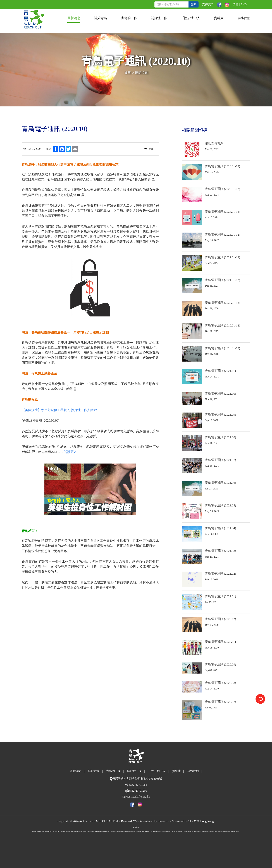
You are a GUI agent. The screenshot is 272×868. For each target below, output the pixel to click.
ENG (244, 4)
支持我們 (208, 4)
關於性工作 (159, 18)
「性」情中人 (190, 18)
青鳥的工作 (129, 18)
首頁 (127, 73)
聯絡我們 (244, 18)
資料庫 (219, 18)
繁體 (235, 4)
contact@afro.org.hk (138, 797)
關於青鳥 (101, 18)
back (149, 149)
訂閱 (194, 4)
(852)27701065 (138, 785)
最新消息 (74, 18)
